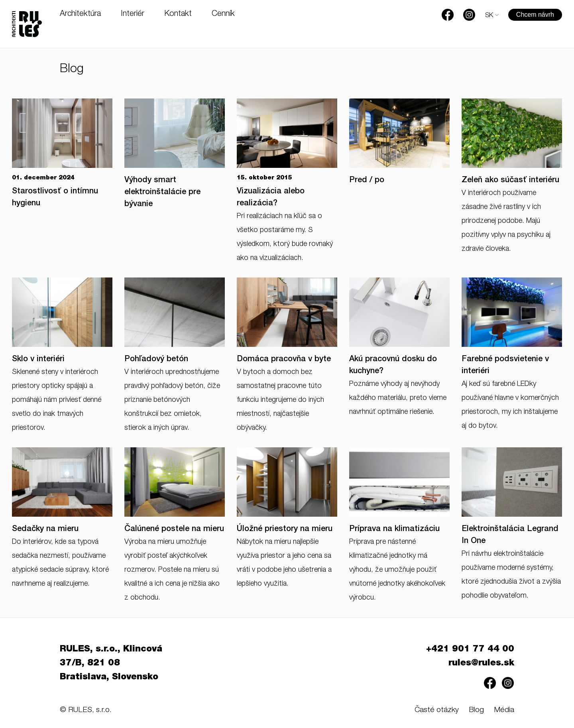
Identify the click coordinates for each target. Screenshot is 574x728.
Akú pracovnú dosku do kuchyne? (393, 366)
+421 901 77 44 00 (470, 649)
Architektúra (80, 14)
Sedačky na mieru (45, 529)
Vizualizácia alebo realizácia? (271, 198)
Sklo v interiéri (38, 360)
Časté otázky (437, 710)
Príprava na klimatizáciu (394, 529)
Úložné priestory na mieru (285, 529)
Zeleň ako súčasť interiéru (510, 181)
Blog (476, 710)
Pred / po (367, 181)
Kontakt (178, 14)
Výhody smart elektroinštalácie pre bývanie (162, 193)
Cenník (223, 14)
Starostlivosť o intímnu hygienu (55, 198)
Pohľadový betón (156, 360)
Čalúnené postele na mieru (174, 529)
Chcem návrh (535, 15)
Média (504, 710)
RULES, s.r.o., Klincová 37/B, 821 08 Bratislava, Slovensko (111, 663)
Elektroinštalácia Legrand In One (510, 535)
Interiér (133, 14)
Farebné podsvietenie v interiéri (505, 366)
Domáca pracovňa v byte (284, 360)
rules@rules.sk (481, 663)
